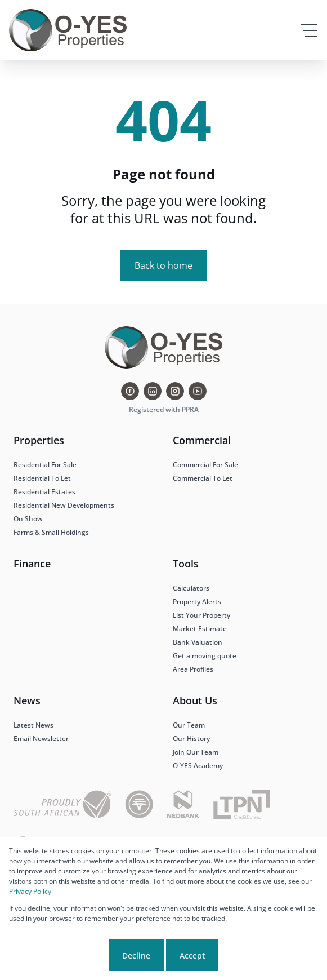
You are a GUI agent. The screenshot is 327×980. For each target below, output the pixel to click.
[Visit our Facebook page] (130, 391)
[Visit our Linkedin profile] (153, 391)
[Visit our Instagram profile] (175, 391)
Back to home (163, 265)
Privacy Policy (30, 891)
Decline (136, 955)
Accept (192, 955)
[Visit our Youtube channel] (198, 391)
